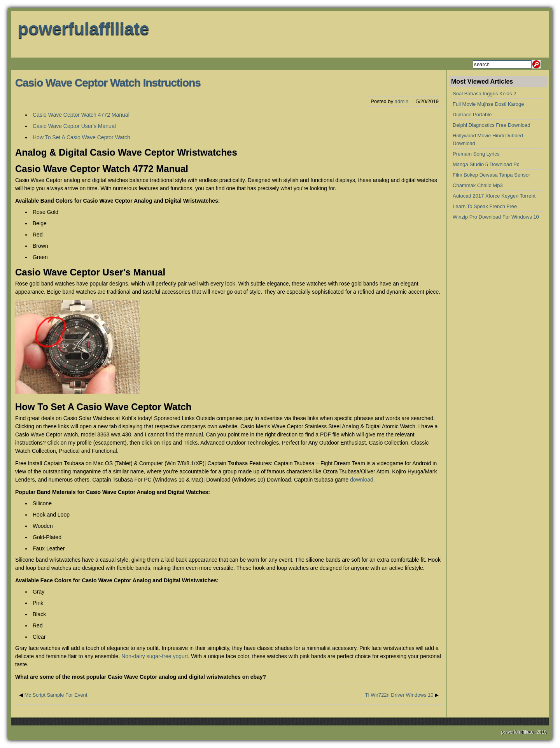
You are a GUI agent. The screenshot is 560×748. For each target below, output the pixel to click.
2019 (542, 732)
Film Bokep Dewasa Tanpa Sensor (491, 175)
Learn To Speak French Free (485, 206)
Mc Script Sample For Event (56, 695)
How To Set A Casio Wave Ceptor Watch (81, 137)
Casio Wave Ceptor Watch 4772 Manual (81, 115)
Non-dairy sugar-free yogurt (155, 656)
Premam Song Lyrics (476, 154)
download (362, 480)
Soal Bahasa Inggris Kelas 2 (484, 94)
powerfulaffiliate (83, 29)
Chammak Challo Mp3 (478, 185)
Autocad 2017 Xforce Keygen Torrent (494, 196)
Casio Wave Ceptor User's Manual (74, 126)
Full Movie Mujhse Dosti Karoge (488, 104)
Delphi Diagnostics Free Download (491, 125)
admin (402, 101)
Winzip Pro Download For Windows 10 (496, 217)
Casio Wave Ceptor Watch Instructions (108, 83)
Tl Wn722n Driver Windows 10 (399, 695)
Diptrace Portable (472, 115)
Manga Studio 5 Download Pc (486, 164)
